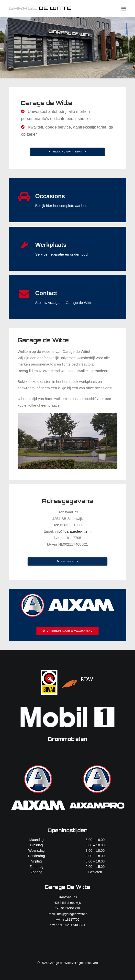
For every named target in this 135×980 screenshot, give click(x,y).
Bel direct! (68, 561)
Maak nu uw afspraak (67, 152)
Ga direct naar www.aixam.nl (67, 631)
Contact (46, 293)
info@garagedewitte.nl (73, 531)
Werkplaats (51, 245)
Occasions (50, 196)
